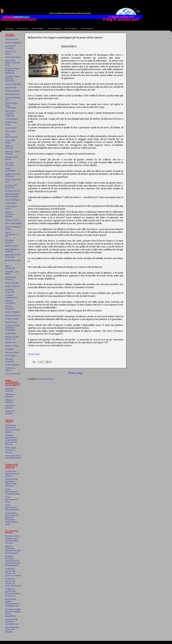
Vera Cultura (11, 356)
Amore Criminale (13, 43)
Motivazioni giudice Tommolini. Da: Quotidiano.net (12, 603)
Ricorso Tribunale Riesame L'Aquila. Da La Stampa (13, 549)
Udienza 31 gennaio (10, 407)
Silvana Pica (11, 342)
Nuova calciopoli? (10, 267)
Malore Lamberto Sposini (10, 214)
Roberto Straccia (13, 315)
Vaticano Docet (12, 352)
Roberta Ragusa (13, 312)
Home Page (34, 354)
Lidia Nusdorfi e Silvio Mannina (12, 195)
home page (9, 28)
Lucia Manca (11, 203)
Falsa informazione (11, 136)
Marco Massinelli (13, 223)
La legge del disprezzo (11, 186)
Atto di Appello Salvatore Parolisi (12, 630)
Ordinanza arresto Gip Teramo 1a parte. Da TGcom (13, 592)
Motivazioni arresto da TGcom (11, 450)
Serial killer (11, 333)
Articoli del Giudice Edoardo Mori (13, 63)
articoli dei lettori (13, 57)
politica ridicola (12, 286)
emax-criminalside (54, 28)
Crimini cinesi (11, 119)
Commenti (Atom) (45, 379)
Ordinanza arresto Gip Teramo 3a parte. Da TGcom (13, 572)
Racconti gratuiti (71, 28)
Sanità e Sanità (12, 319)
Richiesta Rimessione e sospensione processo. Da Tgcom (11, 440)
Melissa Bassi (11, 246)
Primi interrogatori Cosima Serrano (13, 492)
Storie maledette (37, 28)
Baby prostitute (12, 91)
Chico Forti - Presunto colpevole (11, 113)
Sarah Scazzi (11, 322)
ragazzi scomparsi (10, 302)
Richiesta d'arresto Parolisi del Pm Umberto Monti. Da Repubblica (13, 561)
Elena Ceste (11, 131)
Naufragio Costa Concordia (13, 256)
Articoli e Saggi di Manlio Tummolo (12, 79)
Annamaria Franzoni (10, 47)
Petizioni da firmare (11, 278)
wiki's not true (22, 28)
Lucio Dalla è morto (11, 208)
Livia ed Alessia (12, 200)
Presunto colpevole (10, 291)
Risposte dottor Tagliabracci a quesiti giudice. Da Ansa (12, 539)
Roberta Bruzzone (10, 308)
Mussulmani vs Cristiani (12, 250)
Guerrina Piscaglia (9, 164)
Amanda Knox (12, 39)
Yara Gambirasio (13, 374)
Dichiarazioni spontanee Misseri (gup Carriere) (11, 483)
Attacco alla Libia (13, 84)
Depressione (11, 128)
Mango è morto (12, 220)
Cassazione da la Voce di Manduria (13, 457)
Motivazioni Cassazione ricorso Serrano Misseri (13, 429)
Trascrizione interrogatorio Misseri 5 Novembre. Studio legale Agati (12, 519)
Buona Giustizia (12, 94)
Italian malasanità (10, 169)
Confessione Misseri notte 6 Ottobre (12, 473)
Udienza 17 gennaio (10, 412)
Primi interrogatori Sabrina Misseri (12, 507)
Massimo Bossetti (9, 241)
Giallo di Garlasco (9, 147)
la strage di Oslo (13, 191)
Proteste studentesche (11, 296)
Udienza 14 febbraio (10, 395)
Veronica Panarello (10, 360)
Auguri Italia (11, 88)
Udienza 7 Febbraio (10, 401)
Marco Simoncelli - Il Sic (12, 235)
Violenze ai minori (10, 369)
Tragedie (9, 349)
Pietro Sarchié (12, 283)
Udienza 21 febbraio (10, 390)
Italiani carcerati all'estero (13, 175)
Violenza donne (12, 365)
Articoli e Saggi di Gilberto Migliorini (12, 71)
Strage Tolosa (12, 346)
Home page (76, 373)
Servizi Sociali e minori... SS (12, 338)
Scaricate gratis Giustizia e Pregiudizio (12, 328)
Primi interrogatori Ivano (11, 499)
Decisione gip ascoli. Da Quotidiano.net (12, 622)
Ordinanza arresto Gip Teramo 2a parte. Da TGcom (13, 582)
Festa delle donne (10, 141)
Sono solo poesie (87, 28)
